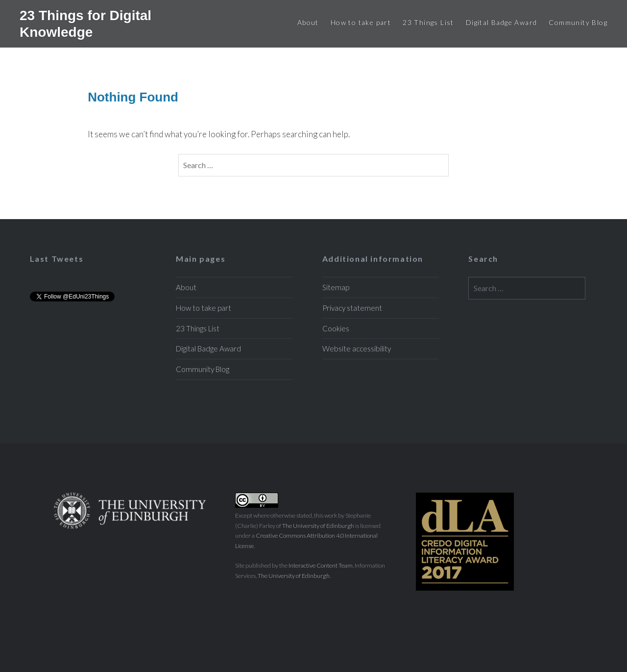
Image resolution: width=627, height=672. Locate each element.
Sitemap (336, 287)
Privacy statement (352, 308)
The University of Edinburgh (318, 526)
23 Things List (428, 22)
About (308, 22)
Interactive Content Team (321, 565)
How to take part (361, 22)
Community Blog (578, 22)
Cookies (336, 328)
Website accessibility (357, 348)
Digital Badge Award (502, 22)
